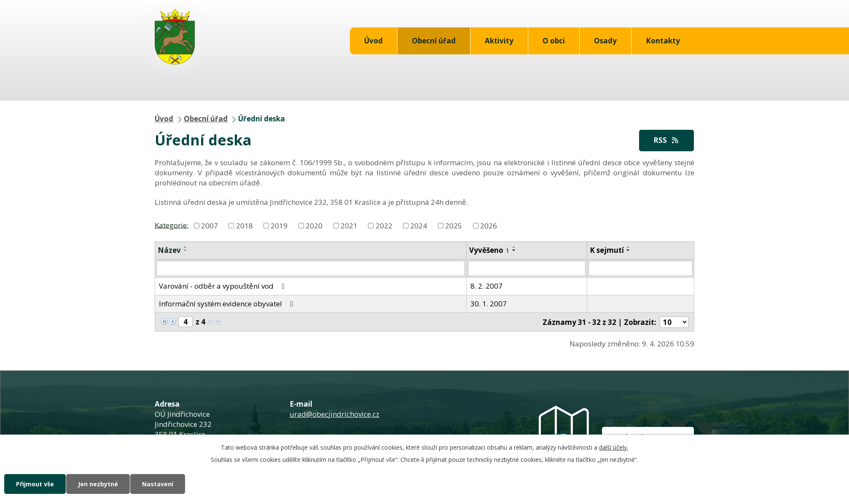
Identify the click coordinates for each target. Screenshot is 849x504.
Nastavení (158, 484)
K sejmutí (607, 250)
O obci (554, 41)
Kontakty (663, 41)
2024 (419, 226)
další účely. (614, 447)
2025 (454, 226)
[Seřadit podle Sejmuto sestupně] (629, 250)
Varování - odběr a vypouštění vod (223, 286)
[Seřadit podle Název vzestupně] (185, 247)
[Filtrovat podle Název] (311, 268)
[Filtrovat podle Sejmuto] (641, 268)
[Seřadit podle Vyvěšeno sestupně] (514, 250)
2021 (349, 226)
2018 (244, 226)
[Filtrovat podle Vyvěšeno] (527, 268)
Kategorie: (172, 225)
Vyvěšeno (489, 250)
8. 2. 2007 (486, 286)
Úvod (373, 41)
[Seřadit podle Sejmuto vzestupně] (629, 247)
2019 (279, 226)
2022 (384, 226)
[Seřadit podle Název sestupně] (185, 250)
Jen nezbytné (98, 484)
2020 (314, 226)
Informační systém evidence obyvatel (228, 304)
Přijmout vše (35, 484)
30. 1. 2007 (489, 304)
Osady (605, 41)
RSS (666, 140)
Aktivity (499, 41)
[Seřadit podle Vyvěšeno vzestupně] (514, 247)
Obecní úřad (434, 41)
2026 (489, 226)
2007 (210, 226)
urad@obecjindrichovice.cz (334, 414)
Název (169, 250)
